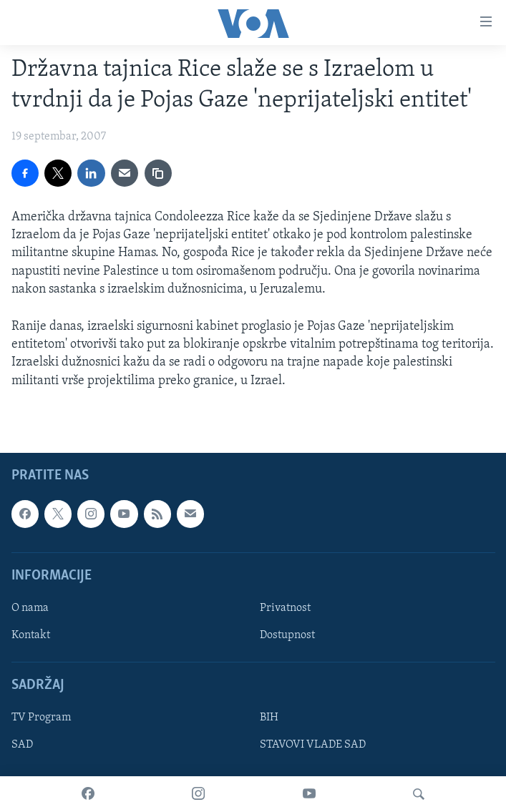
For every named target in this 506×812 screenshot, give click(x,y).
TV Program (41, 718)
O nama (30, 608)
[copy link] (158, 173)
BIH (269, 718)
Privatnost (285, 608)
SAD (22, 745)
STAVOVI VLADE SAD (313, 745)
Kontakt (31, 635)
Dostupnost (287, 635)
